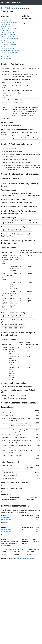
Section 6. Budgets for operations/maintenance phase (9, 44)
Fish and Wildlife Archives (11, 2)
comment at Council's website (25, 558)
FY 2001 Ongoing (10, 8)
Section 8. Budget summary (10, 52)
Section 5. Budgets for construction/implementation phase (10, 38)
